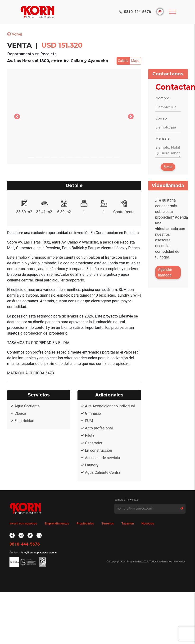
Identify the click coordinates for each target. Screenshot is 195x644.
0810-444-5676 (137, 12)
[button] (17, 116)
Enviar (168, 167)
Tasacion (128, 523)
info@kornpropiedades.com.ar (39, 553)
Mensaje (163, 138)
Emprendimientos (57, 523)
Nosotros (148, 523)
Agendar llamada (165, 272)
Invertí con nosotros (23, 523)
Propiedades (85, 523)
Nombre (162, 98)
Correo (161, 118)
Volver (15, 34)
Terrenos (108, 523)
